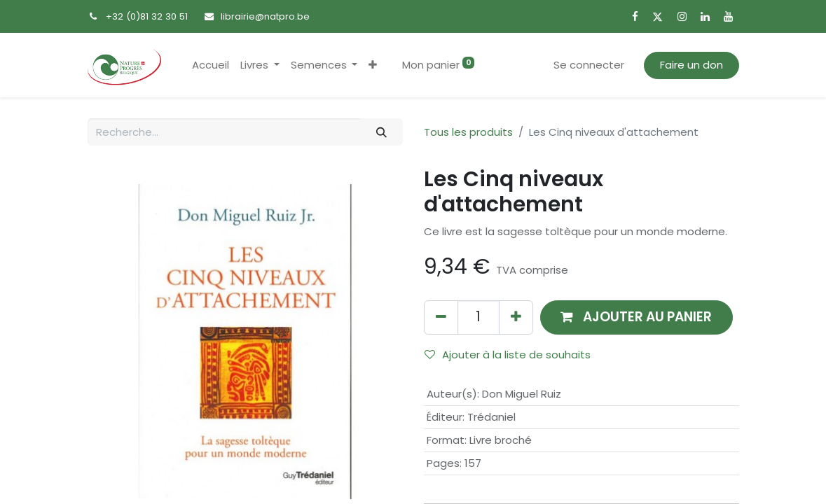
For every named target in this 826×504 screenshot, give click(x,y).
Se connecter (589, 65)
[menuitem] (211, 65)
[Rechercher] (381, 132)
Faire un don (691, 65)
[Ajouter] (516, 317)
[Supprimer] (441, 317)
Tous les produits (468, 132)
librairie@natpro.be (265, 16)
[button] (373, 65)
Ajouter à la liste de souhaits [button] (508, 355)
